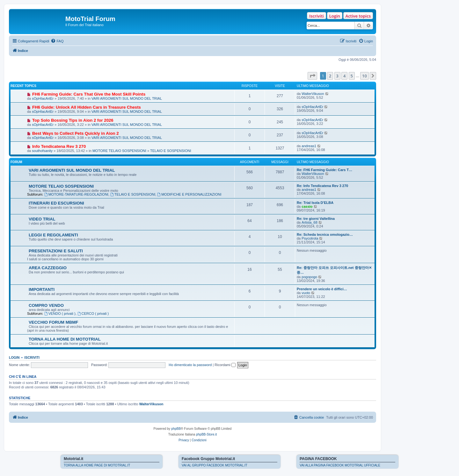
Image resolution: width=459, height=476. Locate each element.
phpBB (176, 429)
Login (335, 16)
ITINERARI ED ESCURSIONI (56, 203)
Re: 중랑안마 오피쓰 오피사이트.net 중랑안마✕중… (334, 270)
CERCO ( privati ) (93, 314)
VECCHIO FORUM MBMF (53, 322)
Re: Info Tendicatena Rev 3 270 (322, 186)
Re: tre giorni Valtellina (316, 219)
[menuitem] (57, 41)
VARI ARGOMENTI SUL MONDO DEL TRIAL (127, 98)
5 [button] (352, 76)
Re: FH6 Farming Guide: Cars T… (324, 170)
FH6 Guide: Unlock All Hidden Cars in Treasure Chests (87, 107)
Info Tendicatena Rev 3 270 (59, 146)
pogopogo (309, 277)
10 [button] (364, 76)
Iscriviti (316, 16)
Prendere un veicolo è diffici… (322, 289)
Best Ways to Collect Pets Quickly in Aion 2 (76, 133)
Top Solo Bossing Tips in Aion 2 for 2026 (73, 120)
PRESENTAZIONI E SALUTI (56, 251)
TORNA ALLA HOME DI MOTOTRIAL (65, 339)
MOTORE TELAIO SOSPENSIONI (119, 151)
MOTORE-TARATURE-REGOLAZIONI (76, 194)
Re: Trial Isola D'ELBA (315, 203)
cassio (307, 206)
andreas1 (309, 146)
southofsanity (42, 151)
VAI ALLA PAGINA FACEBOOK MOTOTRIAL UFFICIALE (340, 465)
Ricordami (225, 365)
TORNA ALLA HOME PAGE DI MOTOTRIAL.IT (97, 465)
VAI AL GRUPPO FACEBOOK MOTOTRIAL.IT (215, 465)
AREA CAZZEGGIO (48, 268)
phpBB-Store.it (206, 434)
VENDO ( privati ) (60, 314)
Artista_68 (310, 222)
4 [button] (344, 76)
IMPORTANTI (42, 289)
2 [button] (330, 76)
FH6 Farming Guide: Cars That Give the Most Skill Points (89, 94)
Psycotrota (310, 238)
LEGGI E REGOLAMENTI (53, 235)
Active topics (358, 16)
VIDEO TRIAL (42, 219)
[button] (312, 76)
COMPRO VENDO (46, 305)
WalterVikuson (313, 94)
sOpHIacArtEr (43, 98)
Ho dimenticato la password (190, 365)
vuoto (306, 293)
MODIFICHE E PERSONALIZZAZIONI (189, 194)
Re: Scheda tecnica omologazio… (325, 234)
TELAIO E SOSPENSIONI (171, 151)
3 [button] (337, 76)
